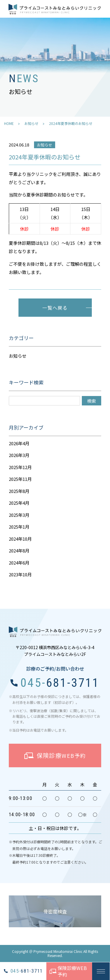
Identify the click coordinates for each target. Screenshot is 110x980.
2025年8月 (19, 491)
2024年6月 (19, 563)
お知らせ (31, 123)
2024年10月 (20, 539)
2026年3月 (19, 455)
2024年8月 (19, 551)
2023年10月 (20, 574)
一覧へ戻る (55, 308)
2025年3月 (19, 515)
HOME (9, 123)
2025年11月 (20, 479)
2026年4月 (19, 443)
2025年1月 (19, 527)
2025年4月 (19, 503)
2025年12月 (20, 467)
